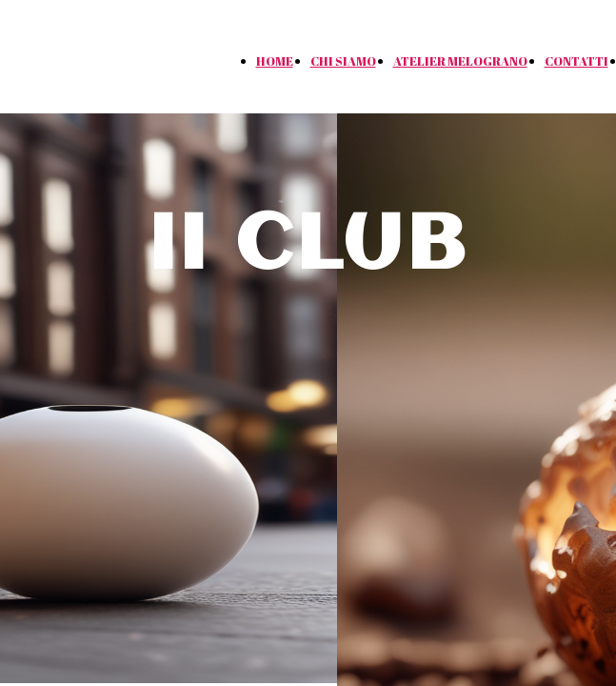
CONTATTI (576, 61)
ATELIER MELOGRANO (460, 61)
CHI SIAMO (343, 61)
